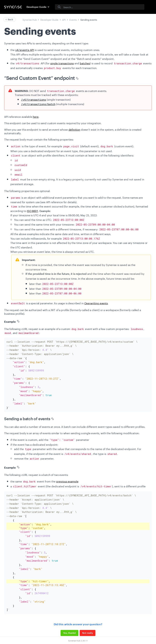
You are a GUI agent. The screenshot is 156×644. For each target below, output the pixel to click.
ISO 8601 (33, 211)
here (36, 116)
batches (85, 63)
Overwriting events (96, 303)
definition (74, 129)
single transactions (62, 63)
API (25, 50)
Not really (88, 618)
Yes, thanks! (69, 618)
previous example (67, 475)
